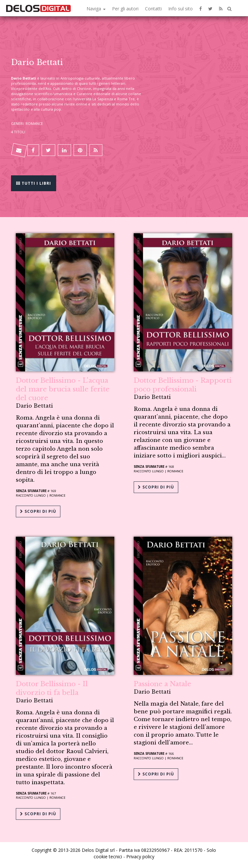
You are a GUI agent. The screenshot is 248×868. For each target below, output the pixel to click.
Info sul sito (181, 9)
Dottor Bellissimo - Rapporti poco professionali (183, 385)
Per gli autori (125, 9)
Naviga (96, 9)
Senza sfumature (31, 491)
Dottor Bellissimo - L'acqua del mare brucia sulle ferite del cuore (63, 389)
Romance (57, 495)
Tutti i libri (34, 183)
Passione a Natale (162, 684)
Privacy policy (140, 857)
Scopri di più (38, 511)
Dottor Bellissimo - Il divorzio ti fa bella (52, 688)
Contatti (153, 9)
